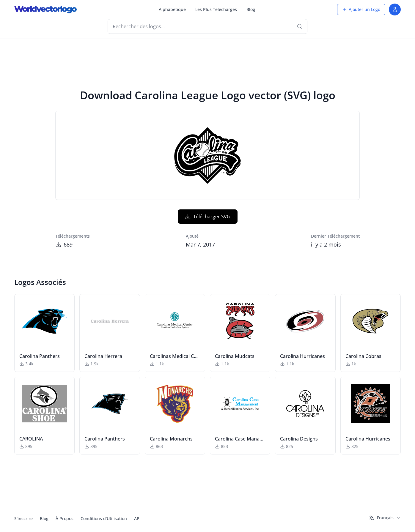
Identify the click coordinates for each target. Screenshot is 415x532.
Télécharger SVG (208, 217)
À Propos (65, 518)
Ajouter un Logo (361, 9)
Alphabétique (172, 9)
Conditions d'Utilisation (104, 518)
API (137, 518)
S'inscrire (23, 518)
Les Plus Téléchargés (216, 9)
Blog (251, 9)
